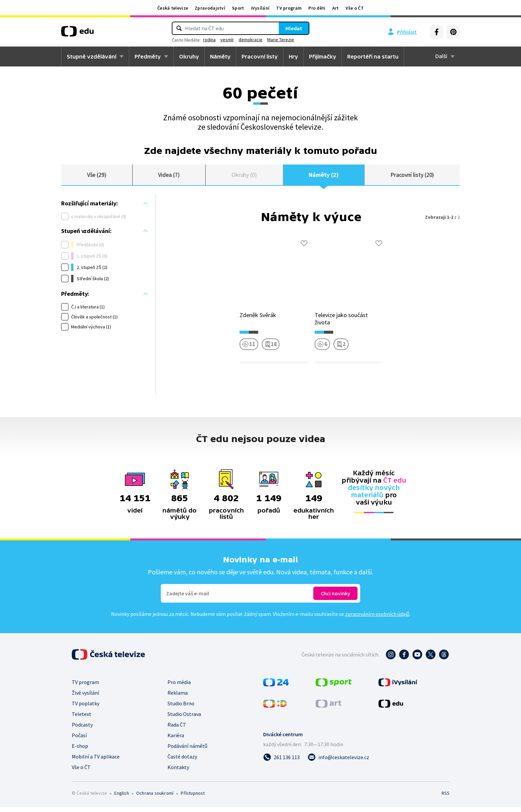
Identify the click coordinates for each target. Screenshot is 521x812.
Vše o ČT (355, 8)
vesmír (227, 40)
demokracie (251, 40)
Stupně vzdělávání (92, 57)
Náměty (220, 57)
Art (336, 8)
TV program (289, 8)
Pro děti (317, 8)
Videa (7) (169, 177)
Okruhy (189, 57)
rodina (209, 40)
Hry (293, 57)
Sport (238, 8)
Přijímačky (323, 57)
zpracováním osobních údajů (377, 619)
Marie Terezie (281, 40)
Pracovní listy (260, 57)
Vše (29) (97, 177)
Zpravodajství (210, 8)
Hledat (294, 28)
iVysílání (260, 8)
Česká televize (173, 8)
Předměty (148, 57)
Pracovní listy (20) (412, 177)
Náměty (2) (323, 177)
